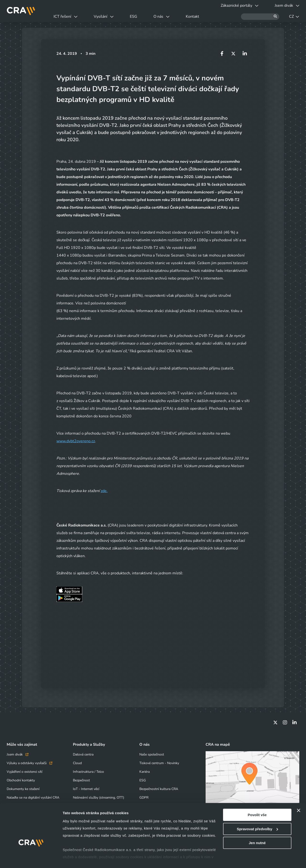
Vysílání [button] (104, 17)
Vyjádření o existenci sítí (25, 772)
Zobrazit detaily (76, 859)
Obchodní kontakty (21, 780)
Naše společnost (152, 754)
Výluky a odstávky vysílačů (30, 763)
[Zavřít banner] (299, 796)
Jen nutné (257, 828)
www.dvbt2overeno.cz (76, 441)
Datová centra (83, 754)
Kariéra (145, 772)
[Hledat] (260, 17)
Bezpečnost (81, 780)
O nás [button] (161, 17)
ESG (134, 17)
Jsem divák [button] (287, 6)
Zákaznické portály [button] (240, 6)
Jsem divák (18, 754)
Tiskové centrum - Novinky (159, 763)
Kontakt (192, 17)
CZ (294, 17)
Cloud (77, 763)
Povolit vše (257, 800)
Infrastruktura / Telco (88, 772)
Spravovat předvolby (257, 814)
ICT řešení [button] (66, 17)
